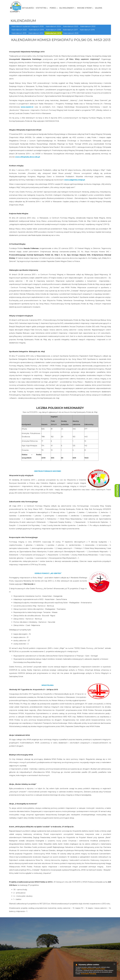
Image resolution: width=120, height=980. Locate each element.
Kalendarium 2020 (19, 30)
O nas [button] (17, 8)
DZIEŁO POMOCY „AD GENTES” (48, 573)
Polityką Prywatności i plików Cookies (93, 969)
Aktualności (28, 8)
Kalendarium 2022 (88, 26)
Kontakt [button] (15, 12)
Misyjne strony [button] (85, 8)
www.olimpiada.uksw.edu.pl (28, 157)
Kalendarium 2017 (70, 30)
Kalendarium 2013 (53, 33)
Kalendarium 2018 (53, 30)
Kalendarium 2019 (36, 30)
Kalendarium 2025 (71, 33)
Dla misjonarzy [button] (67, 8)
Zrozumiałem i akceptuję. (89, 974)
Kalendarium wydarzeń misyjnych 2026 (28, 26)
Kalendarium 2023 (71, 26)
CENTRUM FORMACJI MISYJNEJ (48, 471)
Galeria (99, 8)
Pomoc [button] (54, 8)
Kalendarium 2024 (53, 26)
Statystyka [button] (42, 8)
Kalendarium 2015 (19, 33)
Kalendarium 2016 (87, 30)
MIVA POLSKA (48, 685)
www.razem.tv (27, 107)
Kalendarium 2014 (36, 33)
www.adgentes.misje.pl (75, 180)
